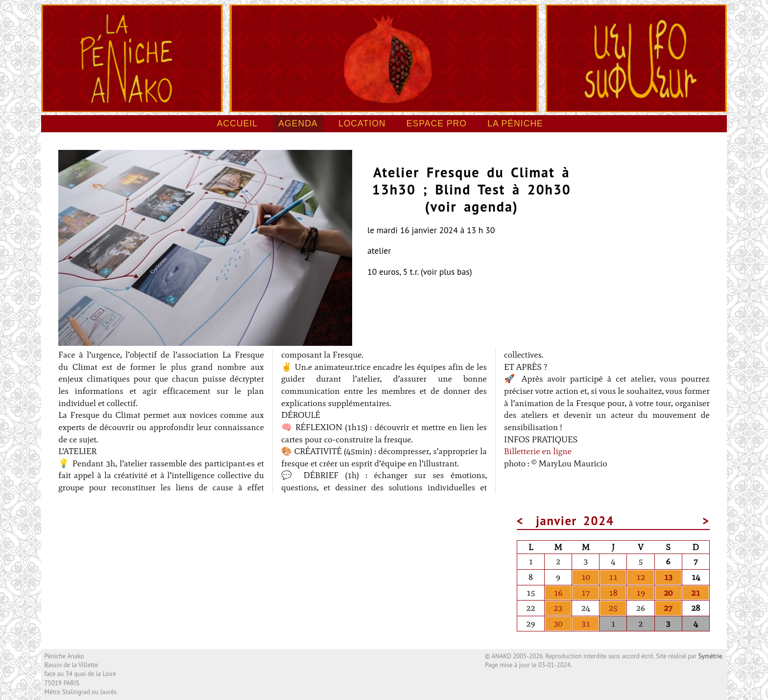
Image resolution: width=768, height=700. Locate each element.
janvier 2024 (575, 521)
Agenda (298, 123)
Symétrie (710, 656)
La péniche (515, 123)
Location (362, 123)
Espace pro (437, 123)
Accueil (237, 123)
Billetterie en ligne (538, 451)
